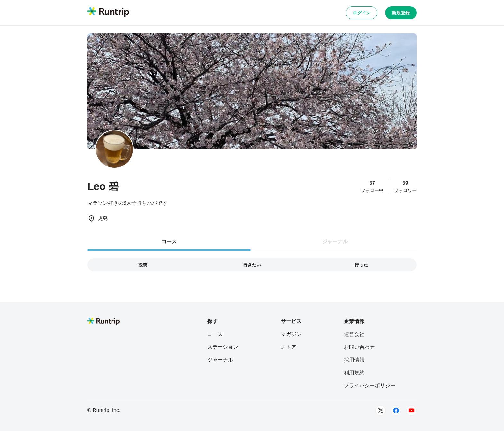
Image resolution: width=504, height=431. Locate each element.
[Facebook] (396, 410)
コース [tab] (169, 242)
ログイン (362, 13)
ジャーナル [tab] (335, 242)
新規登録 (401, 13)
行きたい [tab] (252, 265)
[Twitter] (381, 410)
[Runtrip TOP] (108, 13)
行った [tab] (361, 265)
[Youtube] (411, 410)
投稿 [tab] (143, 265)
